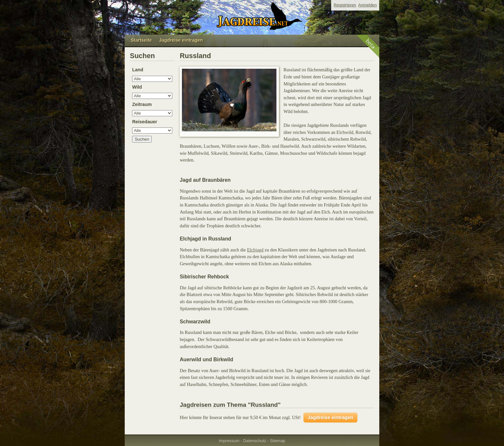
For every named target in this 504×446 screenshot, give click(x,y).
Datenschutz (255, 441)
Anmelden (367, 5)
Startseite (141, 40)
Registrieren (345, 5)
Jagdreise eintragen (181, 40)
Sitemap (278, 441)
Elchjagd (255, 250)
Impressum (229, 441)
